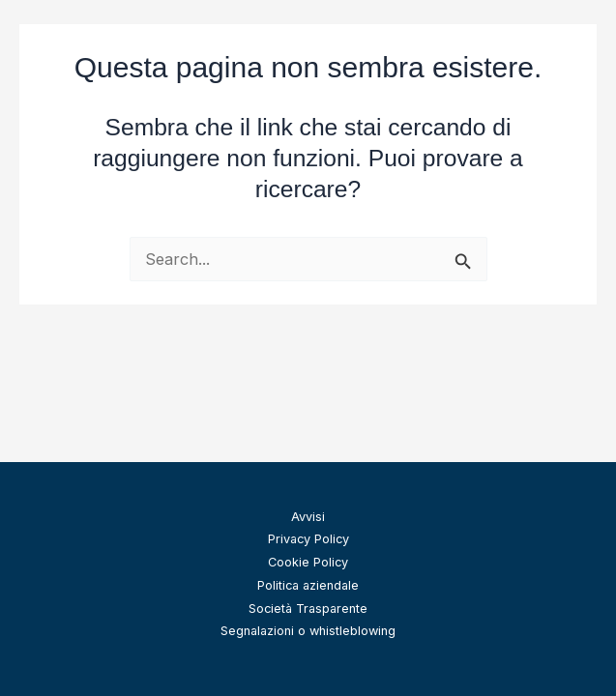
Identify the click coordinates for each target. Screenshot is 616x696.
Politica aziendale (308, 585)
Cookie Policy (308, 562)
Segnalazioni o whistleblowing (308, 631)
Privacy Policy (308, 539)
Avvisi (308, 517)
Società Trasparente (308, 609)
